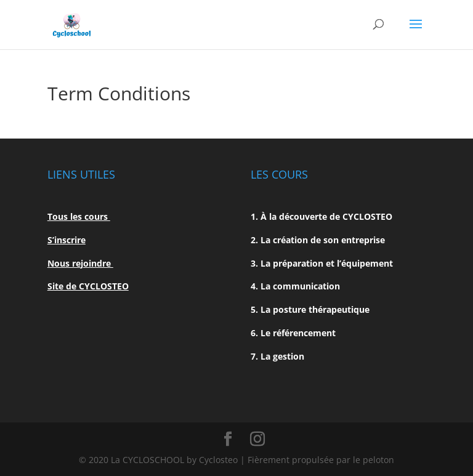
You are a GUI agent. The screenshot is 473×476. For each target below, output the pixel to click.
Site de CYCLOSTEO (88, 286)
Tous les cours (79, 216)
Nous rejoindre (80, 263)
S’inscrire (67, 240)
